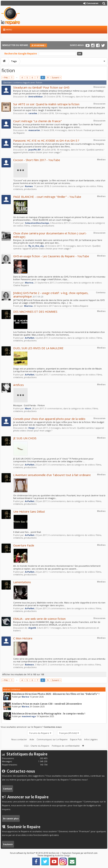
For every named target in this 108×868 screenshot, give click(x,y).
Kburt (28, 408)
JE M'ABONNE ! (38, 46)
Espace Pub (76, 739)
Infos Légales (91, 739)
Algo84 (32, 628)
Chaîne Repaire (21, 285)
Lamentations (22, 582)
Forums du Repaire (39, 733)
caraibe (33, 113)
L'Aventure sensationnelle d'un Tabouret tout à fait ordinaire (52, 475)
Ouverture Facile (24, 545)
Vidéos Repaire (80, 306)
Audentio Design (63, 855)
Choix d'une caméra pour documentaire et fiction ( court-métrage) (50, 235)
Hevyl (31, 428)
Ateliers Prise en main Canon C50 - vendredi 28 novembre (47, 704)
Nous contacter (19, 739)
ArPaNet (30, 338)
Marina (29, 283)
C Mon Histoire (23, 638)
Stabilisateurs (98, 96)
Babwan (29, 665)
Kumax (29, 186)
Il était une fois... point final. (27, 532)
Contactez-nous (53, 727)
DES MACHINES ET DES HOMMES (35, 312)
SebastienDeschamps (37, 223)
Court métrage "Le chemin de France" (38, 121)
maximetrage (29, 716)
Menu (8, 30)
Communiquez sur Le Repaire (52, 739)
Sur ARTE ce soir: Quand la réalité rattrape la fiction (46, 104)
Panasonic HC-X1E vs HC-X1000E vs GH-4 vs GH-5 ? (46, 140)
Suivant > (56, 78)
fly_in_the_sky (36, 246)
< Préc (5, 78)
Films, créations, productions (39, 226)
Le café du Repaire (95, 113)
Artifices (19, 385)
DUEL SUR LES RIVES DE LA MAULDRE (38, 348)
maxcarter (34, 130)
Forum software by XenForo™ (35, 853)
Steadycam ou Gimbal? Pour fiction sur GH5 (41, 87)
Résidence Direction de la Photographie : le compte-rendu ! (49, 714)
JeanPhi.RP (35, 150)
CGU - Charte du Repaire (37, 746)
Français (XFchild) (68, 733)
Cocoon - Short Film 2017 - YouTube (37, 160)
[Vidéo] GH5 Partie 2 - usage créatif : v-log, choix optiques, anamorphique (51, 295)
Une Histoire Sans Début (29, 511)
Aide (32, 739)
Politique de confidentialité (66, 746)
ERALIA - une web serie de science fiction (39, 619)
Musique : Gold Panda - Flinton (29, 405)
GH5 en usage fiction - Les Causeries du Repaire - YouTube (51, 256)
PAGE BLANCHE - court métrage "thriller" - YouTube (47, 197)
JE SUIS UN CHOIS (25, 438)
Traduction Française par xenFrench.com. (80, 853)
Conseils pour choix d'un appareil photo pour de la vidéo (49, 419)
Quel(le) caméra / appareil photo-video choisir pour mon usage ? (59, 151)
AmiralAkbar (36, 96)
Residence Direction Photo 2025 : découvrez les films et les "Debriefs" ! (56, 694)
